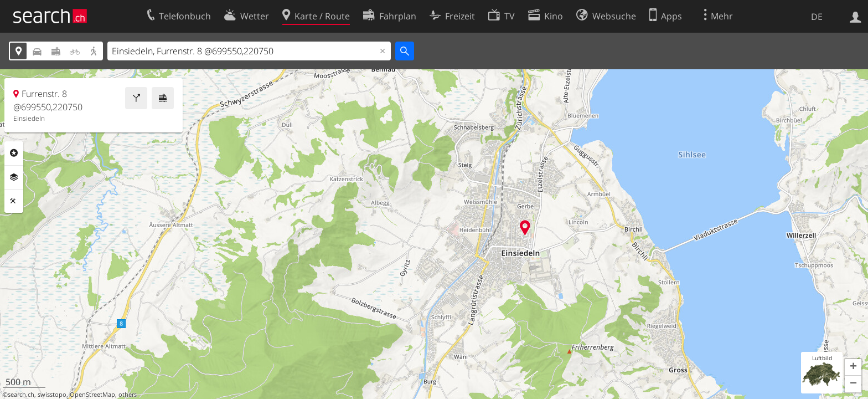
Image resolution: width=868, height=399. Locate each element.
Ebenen (14, 177)
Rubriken (14, 153)
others (128, 395)
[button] (853, 367)
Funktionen (14, 201)
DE (817, 17)
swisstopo (52, 395)
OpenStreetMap (92, 395)
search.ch (21, 395)
